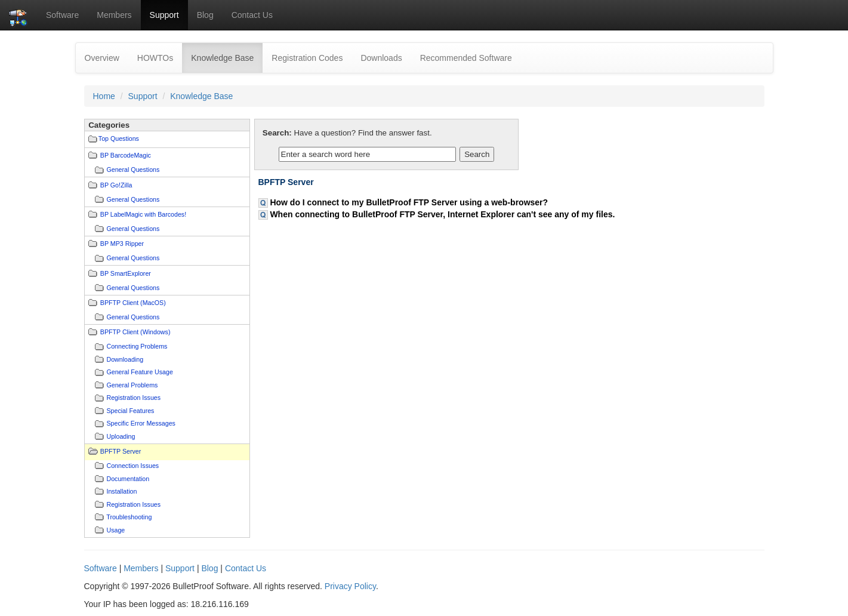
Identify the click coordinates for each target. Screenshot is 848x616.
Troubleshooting (129, 517)
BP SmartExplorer (126, 273)
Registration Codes (307, 58)
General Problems (132, 385)
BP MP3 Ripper (122, 244)
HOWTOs (155, 58)
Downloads (381, 58)
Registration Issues (133, 398)
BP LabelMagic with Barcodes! (143, 214)
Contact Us (252, 15)
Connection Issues (132, 466)
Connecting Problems (137, 346)
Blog (205, 15)
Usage (115, 530)
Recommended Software (466, 58)
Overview (102, 58)
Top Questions (119, 138)
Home (104, 96)
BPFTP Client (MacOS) (133, 303)
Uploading (121, 436)
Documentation (128, 479)
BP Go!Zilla (116, 185)
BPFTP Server (121, 451)
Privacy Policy (350, 586)
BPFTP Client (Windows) (135, 332)
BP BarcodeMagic (126, 155)
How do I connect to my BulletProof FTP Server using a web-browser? (409, 202)
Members (114, 15)
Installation (121, 491)
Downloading (125, 359)
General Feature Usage (139, 372)
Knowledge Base (227, 57)
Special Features (130, 411)
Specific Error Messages (141, 423)
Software (62, 15)
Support (164, 15)
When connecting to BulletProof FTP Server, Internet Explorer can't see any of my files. (442, 214)
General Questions (133, 170)
